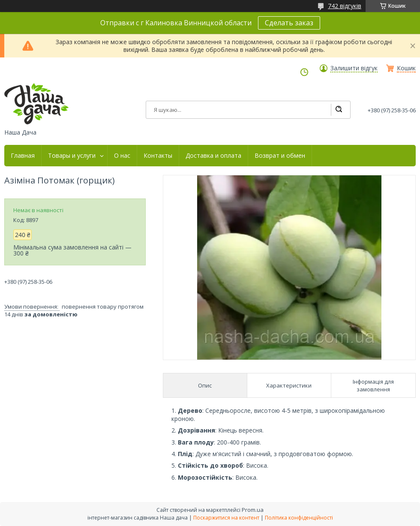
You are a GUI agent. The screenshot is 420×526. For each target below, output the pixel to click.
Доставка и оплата (213, 156)
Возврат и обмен (280, 156)
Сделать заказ (289, 23)
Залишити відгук (354, 68)
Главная (23, 156)
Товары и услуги (72, 156)
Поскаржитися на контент (226, 518)
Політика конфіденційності (299, 518)
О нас (122, 156)
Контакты (158, 156)
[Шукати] (339, 110)
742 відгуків (345, 6)
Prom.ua (253, 510)
